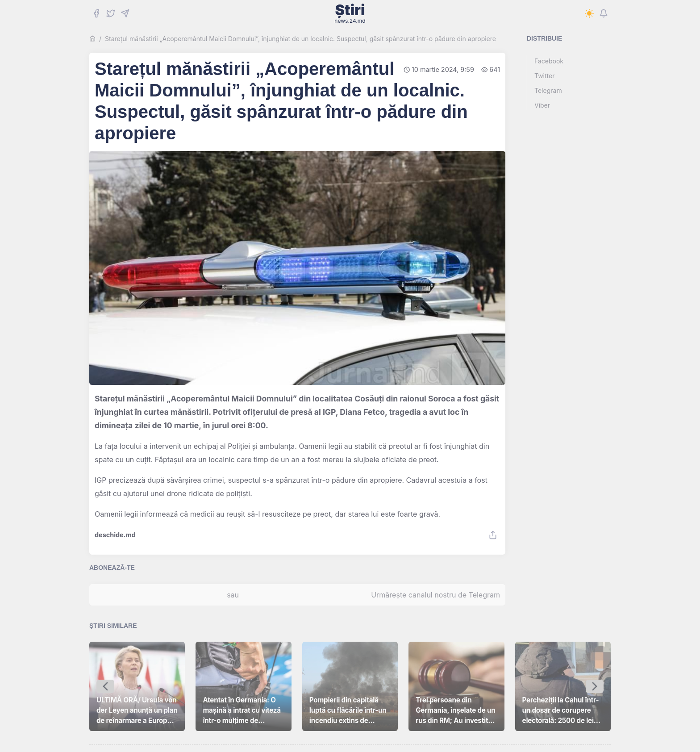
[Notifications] (604, 13)
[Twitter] (111, 13)
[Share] (493, 535)
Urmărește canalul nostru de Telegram (435, 595)
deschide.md (115, 535)
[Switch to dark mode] (589, 13)
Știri (350, 13)
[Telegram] (125, 13)
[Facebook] (96, 13)
